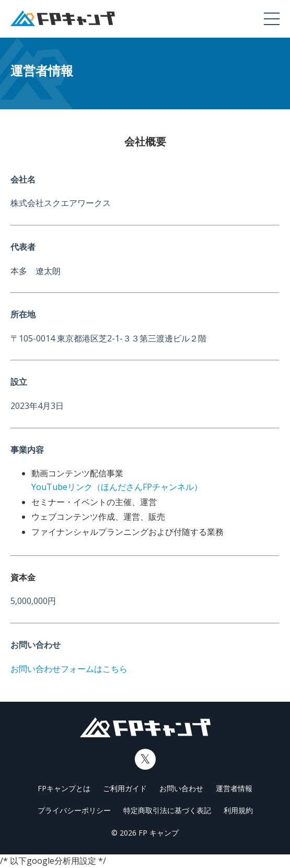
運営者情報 (234, 788)
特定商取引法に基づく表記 (167, 810)
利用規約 (238, 810)
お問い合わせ (181, 788)
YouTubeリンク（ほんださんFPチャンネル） (117, 487)
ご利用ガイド (125, 788)
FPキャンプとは (64, 788)
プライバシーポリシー (74, 810)
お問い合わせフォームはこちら (69, 669)
